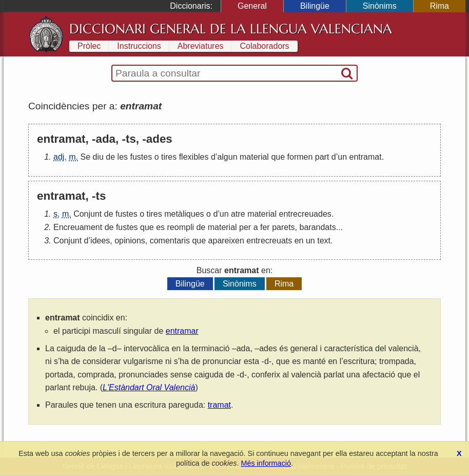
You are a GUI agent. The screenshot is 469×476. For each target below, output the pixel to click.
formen (300, 157)
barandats (317, 227)
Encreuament (78, 227)
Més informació (266, 463)
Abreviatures (201, 46)
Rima (439, 6)
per (245, 227)
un (342, 157)
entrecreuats (269, 241)
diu (98, 157)
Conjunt (87, 214)
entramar (182, 331)
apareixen (226, 241)
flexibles (194, 157)
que (278, 157)
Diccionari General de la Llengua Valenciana (231, 29)
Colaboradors (265, 46)
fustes (141, 157)
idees (100, 241)
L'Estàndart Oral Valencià (149, 387)
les (123, 157)
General (252, 6)
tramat (219, 405)
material (254, 157)
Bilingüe (315, 6)
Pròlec (89, 46)
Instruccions (139, 46)
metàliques (184, 214)
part (322, 157)
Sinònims (380, 6)
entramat (366, 157)
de (110, 157)
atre (238, 214)
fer (265, 227)
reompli (181, 227)
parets (283, 227)
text (324, 241)
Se (85, 157)
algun (227, 157)
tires (169, 157)
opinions (130, 241)
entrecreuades (305, 214)
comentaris (170, 241)
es (160, 227)
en (299, 241)
